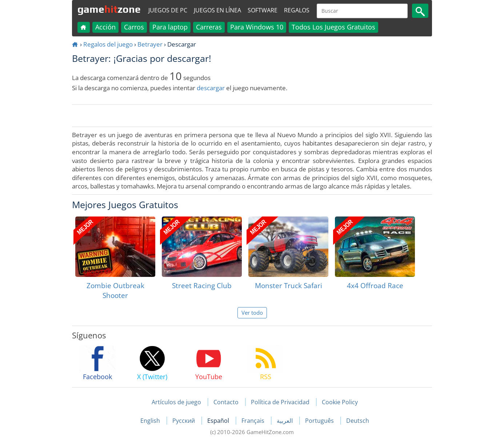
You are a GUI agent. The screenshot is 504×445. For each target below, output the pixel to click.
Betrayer (150, 44)
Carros (134, 27)
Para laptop (170, 27)
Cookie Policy (340, 402)
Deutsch (358, 421)
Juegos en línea (217, 10)
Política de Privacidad (280, 402)
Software (263, 10)
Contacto (226, 402)
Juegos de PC (168, 10)
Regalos (297, 10)
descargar (211, 88)
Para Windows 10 (257, 27)
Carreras (209, 27)
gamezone (109, 9)
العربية (285, 421)
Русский (184, 421)
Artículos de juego (176, 402)
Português (320, 421)
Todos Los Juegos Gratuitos (333, 27)
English (151, 421)
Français (254, 421)
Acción (105, 27)
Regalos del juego (108, 44)
